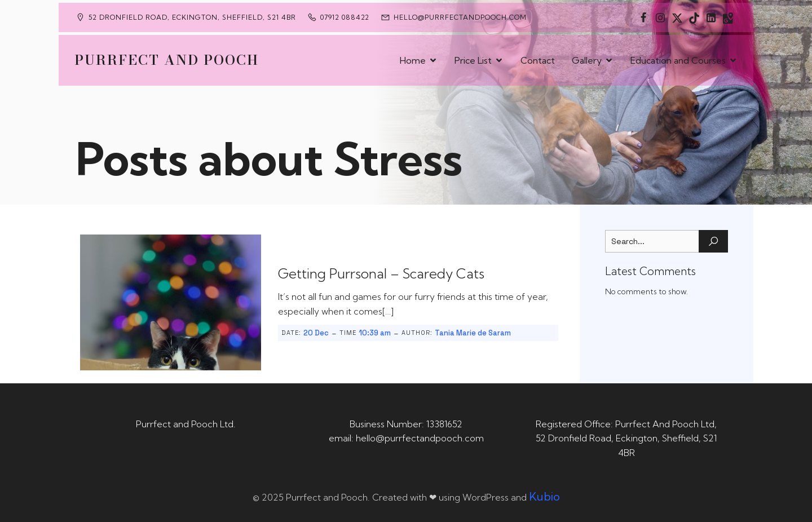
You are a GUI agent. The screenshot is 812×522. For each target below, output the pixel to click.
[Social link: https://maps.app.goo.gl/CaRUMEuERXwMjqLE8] (728, 17)
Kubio (544, 496)
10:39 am (375, 333)
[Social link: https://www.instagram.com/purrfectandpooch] (660, 17)
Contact (538, 60)
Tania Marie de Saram (473, 333)
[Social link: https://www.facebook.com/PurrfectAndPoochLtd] (643, 17)
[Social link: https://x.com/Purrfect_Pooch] (677, 17)
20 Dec (316, 333)
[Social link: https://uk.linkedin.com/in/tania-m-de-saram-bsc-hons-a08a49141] (711, 17)
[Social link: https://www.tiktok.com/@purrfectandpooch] (694, 17)
